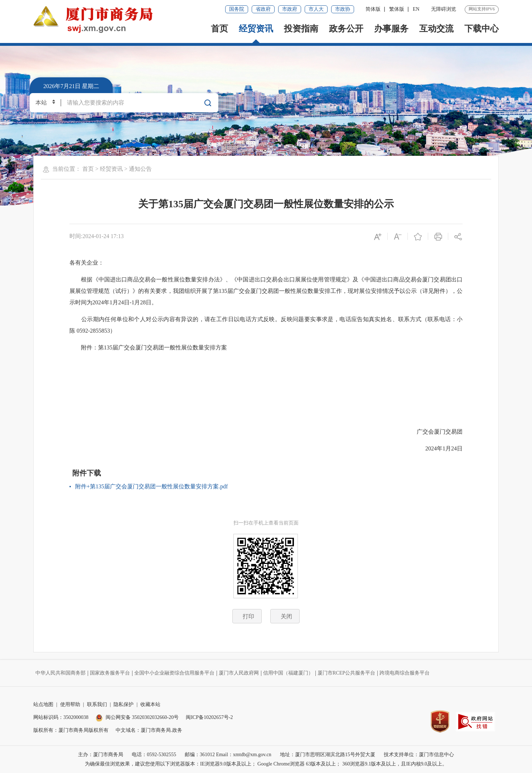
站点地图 (43, 704)
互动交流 (436, 29)
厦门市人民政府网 (239, 673)
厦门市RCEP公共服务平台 (346, 673)
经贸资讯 (256, 29)
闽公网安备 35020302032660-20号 (137, 717)
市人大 (316, 9)
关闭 (286, 616)
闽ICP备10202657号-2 (209, 717)
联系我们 (97, 704)
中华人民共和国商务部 (61, 673)
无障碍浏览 (444, 9)
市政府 (290, 9)
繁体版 (397, 9)
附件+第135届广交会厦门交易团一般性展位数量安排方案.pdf (151, 486)
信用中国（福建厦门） (288, 673)
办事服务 (391, 29)
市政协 (343, 9)
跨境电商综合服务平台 (405, 673)
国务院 (237, 9)
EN (416, 9)
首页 (219, 29)
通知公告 (140, 169)
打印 (248, 616)
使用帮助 (70, 704)
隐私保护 (124, 704)
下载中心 (482, 29)
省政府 (263, 9)
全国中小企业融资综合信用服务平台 (174, 673)
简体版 (373, 9)
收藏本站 (150, 704)
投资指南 (301, 29)
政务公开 (346, 29)
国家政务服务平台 (110, 673)
